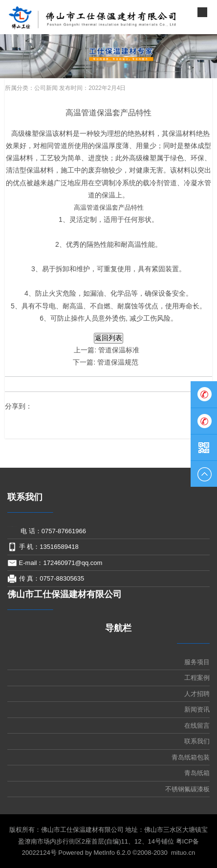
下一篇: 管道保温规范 (107, 362)
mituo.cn (183, 853)
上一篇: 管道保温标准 (107, 350)
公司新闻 (46, 88)
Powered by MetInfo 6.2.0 (94, 853)
